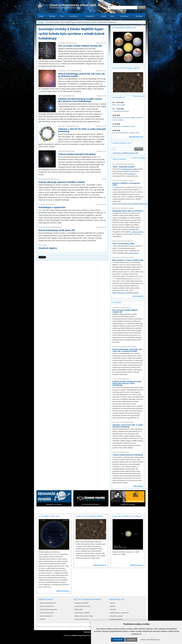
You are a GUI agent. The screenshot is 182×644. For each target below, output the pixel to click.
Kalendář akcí (119, 97)
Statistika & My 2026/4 (130, 169)
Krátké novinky (119, 159)
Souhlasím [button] (118, 640)
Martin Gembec (129, 181)
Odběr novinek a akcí (122, 143)
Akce (62, 16)
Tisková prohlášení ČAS (48, 603)
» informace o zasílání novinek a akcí (125, 153)
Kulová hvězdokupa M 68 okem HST (57, 230)
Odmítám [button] (131, 640)
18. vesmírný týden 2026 (49, 516)
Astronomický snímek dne (124, 28)
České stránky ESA (46, 616)
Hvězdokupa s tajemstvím (52, 207)
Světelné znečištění (81, 603)
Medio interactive (79, 635)
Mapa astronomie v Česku (84, 616)
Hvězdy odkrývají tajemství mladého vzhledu (62, 182)
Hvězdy (104, 179)
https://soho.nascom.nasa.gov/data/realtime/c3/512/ (131, 204)
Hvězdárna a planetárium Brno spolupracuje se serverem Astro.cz (89, 627)
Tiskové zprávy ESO (47, 613)
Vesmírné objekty (48, 248)
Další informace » (63, 591)
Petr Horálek (43, 245)
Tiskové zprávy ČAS (47, 606)
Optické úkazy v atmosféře (119, 613)
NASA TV (43, 619)
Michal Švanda (74, 126)
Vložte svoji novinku (138, 158)
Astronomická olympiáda (48, 609)
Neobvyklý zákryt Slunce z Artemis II (128, 211)
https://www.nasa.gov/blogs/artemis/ (126, 293)
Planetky (113, 609)
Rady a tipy (79, 609)
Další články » (138, 486)
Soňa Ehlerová (129, 241)
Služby (104, 16)
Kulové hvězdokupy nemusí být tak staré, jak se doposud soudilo (82, 75)
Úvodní (41, 22)
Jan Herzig (73, 43)
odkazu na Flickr (138, 232)
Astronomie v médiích (82, 613)
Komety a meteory (116, 619)
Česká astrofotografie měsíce (126, 68)
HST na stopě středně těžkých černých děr (80, 46)
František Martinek (76, 71)
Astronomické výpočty (82, 606)
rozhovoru (132, 174)
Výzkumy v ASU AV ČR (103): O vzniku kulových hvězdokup (82, 130)
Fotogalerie (90, 16)
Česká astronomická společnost (53, 627)
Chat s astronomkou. (132, 253)
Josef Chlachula (129, 164)
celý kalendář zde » (136, 137)
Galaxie (113, 606)
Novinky (52, 16)
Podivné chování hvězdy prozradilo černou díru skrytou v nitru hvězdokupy (80, 100)
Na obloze (74, 16)
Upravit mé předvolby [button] (150, 640)
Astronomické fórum (82, 619)
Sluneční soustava (116, 616)
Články (41, 16)
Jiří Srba (72, 96)
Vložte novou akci (139, 96)
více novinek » (138, 296)
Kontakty (139, 16)
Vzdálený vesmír (101, 43)
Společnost (124, 16)
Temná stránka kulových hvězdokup (77, 154)
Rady (112, 16)
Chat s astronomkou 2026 (123, 244)
